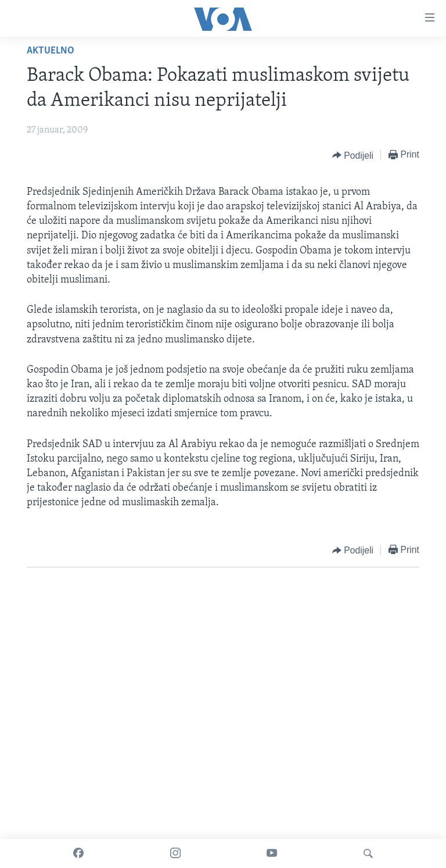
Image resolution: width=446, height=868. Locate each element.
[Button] (353, 155)
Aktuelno (51, 51)
